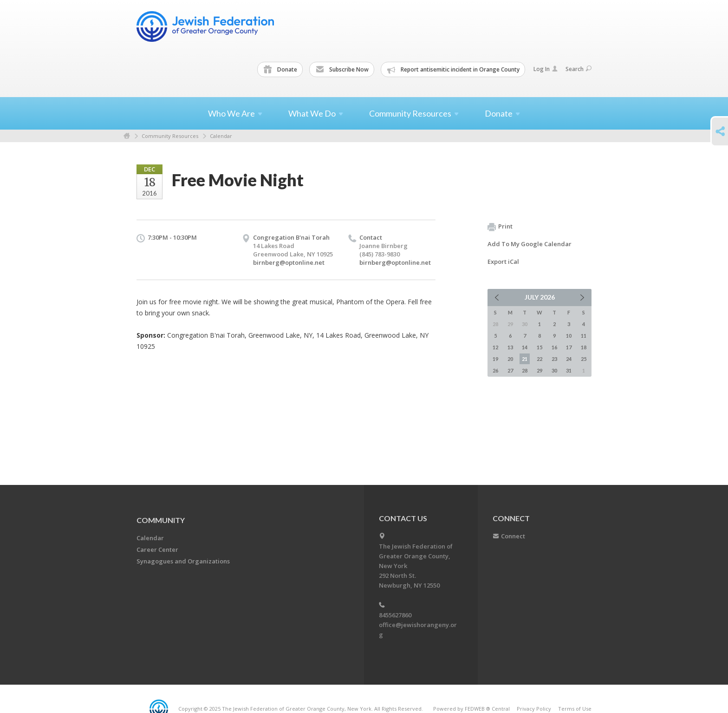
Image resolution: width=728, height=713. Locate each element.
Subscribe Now (342, 70)
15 (539, 347)
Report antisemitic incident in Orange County (453, 70)
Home (127, 136)
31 (569, 370)
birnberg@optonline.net (289, 262)
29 (539, 370)
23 (554, 359)
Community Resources (170, 136)
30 (554, 370)
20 (510, 359)
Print (500, 227)
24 (569, 359)
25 (584, 359)
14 (525, 347)
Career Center (157, 549)
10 (569, 336)
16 (554, 347)
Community (161, 520)
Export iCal (503, 262)
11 (584, 336)
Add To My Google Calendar (530, 244)
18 (584, 347)
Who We (235, 113)
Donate (280, 70)
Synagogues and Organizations (183, 561)
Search (578, 69)
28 (525, 370)
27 (510, 370)
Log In (546, 69)
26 (495, 370)
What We (316, 113)
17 (569, 347)
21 (525, 359)
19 (495, 359)
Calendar (221, 136)
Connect (513, 536)
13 (510, 347)
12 (495, 347)
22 (539, 359)
